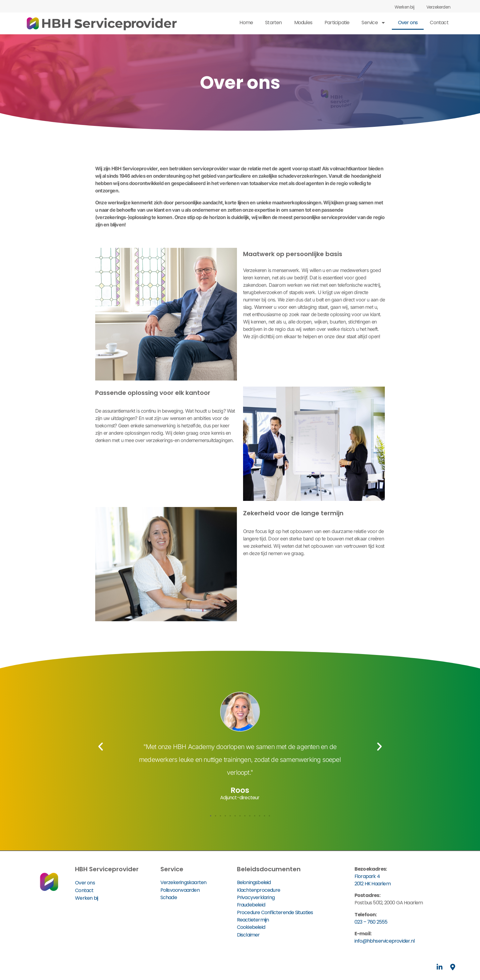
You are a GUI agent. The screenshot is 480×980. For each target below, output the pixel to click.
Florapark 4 (367, 876)
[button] (101, 746)
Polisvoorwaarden (180, 890)
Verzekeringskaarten (184, 882)
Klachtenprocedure (259, 890)
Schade (169, 897)
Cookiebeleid (251, 927)
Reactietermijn (253, 919)
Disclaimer (248, 934)
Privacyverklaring (256, 897)
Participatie (337, 23)
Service (373, 23)
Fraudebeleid (251, 904)
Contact (439, 23)
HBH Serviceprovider (107, 869)
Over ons (408, 23)
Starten (273, 23)
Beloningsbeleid (254, 882)
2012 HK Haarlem (373, 884)
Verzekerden (438, 7)
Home (246, 23)
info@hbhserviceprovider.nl (384, 941)
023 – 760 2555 (371, 922)
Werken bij (404, 7)
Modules (303, 23)
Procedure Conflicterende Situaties (275, 912)
